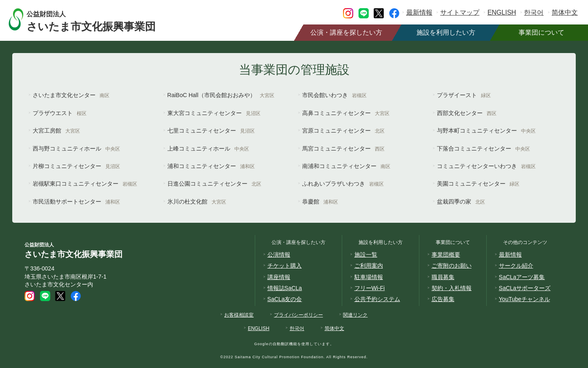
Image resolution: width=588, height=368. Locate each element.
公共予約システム (377, 299)
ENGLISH (502, 12)
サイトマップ (460, 12)
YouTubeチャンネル (525, 299)
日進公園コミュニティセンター (214, 184)
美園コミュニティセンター (478, 184)
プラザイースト (464, 95)
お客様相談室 (239, 315)
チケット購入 (285, 266)
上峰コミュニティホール (208, 149)
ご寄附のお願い (452, 266)
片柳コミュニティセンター (76, 166)
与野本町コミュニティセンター (486, 131)
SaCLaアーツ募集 (522, 277)
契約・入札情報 (452, 288)
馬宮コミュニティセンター (343, 149)
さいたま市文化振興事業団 (99, 19)
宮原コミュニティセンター (343, 131)
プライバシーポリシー (298, 315)
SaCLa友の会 (285, 299)
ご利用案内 (369, 266)
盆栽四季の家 (461, 202)
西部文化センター (467, 113)
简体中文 (565, 12)
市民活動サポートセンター (76, 202)
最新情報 (419, 12)
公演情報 (279, 255)
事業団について (541, 32)
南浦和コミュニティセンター (346, 166)
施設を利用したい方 (446, 32)
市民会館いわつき (334, 95)
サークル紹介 (516, 266)
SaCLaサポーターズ (525, 288)
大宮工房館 (56, 131)
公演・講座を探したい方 (346, 32)
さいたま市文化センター (71, 95)
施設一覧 (366, 255)
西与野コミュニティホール (76, 149)
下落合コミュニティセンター (483, 149)
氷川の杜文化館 (197, 202)
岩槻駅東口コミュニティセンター (85, 184)
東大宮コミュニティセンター (214, 113)
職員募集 (443, 277)
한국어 (534, 12)
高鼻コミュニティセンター (346, 113)
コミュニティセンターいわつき (486, 166)
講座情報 (279, 277)
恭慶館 (320, 202)
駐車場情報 (369, 277)
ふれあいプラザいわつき (343, 184)
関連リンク (355, 315)
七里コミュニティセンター (211, 131)
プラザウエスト (60, 113)
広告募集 (443, 299)
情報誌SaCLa (285, 288)
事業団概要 (446, 255)
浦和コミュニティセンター (211, 166)
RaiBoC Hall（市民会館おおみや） (221, 95)
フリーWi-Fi (370, 288)
